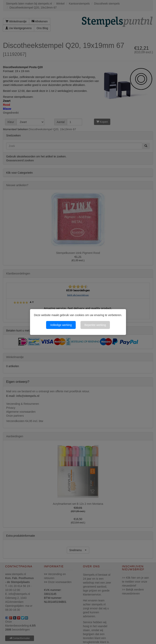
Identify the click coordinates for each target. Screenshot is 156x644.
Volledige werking (61, 325)
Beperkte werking (95, 325)
